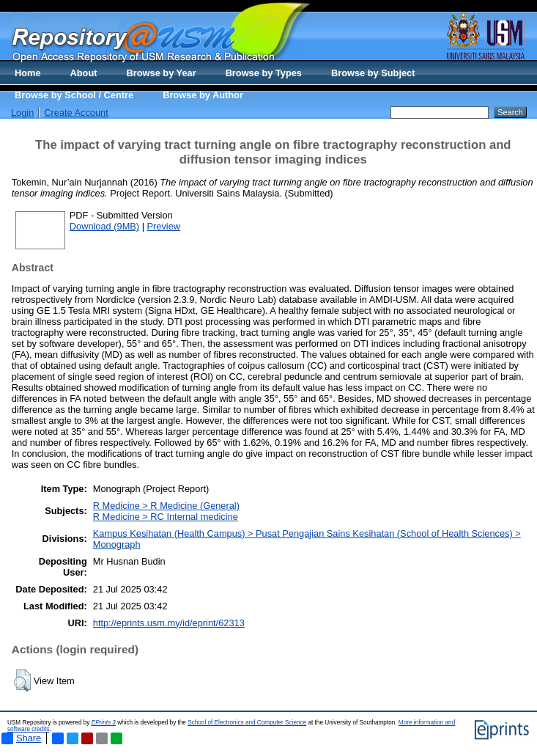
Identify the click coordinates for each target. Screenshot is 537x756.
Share (21, 738)
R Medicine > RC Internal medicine (166, 517)
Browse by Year (162, 73)
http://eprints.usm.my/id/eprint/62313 (169, 623)
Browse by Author (203, 95)
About (84, 73)
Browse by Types (264, 73)
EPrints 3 (104, 723)
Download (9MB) (104, 226)
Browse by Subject (373, 73)
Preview (164, 226)
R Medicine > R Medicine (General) (166, 506)
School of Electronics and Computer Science (247, 723)
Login (22, 113)
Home (28, 73)
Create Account (76, 113)
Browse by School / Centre (74, 95)
